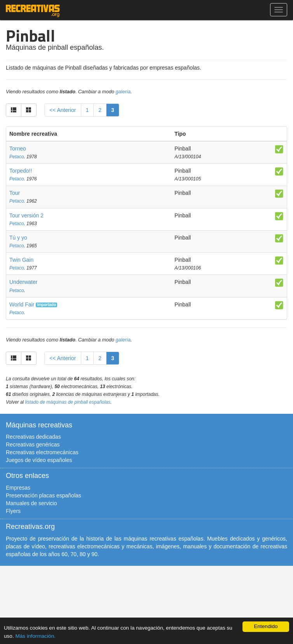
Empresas (18, 488)
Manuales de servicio (31, 503)
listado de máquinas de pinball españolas (68, 402)
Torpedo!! (21, 171)
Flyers (13, 511)
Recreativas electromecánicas (42, 452)
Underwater (23, 282)
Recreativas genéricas (33, 444)
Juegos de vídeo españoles (39, 460)
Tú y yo (18, 238)
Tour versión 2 (26, 215)
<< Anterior (63, 110)
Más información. (35, 636)
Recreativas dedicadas (33, 437)
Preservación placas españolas (44, 495)
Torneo (18, 149)
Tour (15, 193)
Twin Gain (21, 260)
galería (123, 92)
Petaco (17, 157)
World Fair (22, 304)
